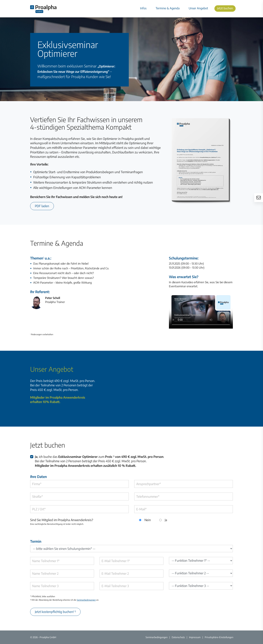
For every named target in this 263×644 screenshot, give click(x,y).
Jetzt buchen (225, 8)
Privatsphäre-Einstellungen (219, 637)
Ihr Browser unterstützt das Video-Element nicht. (201, 311)
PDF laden (42, 206)
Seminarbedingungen (86, 600)
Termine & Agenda (168, 8)
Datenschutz (178, 637)
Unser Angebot (198, 8)
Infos (143, 8)
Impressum (195, 637)
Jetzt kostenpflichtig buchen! (55, 612)
